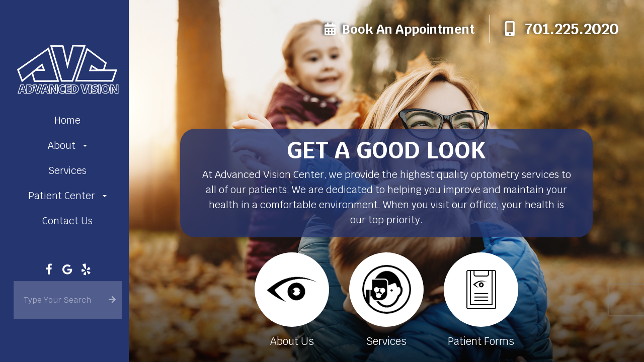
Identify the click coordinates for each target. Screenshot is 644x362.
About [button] (67, 146)
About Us (290, 341)
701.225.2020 (572, 29)
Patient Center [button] (67, 196)
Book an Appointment (408, 29)
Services (67, 171)
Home (67, 120)
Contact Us (67, 221)
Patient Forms (481, 341)
